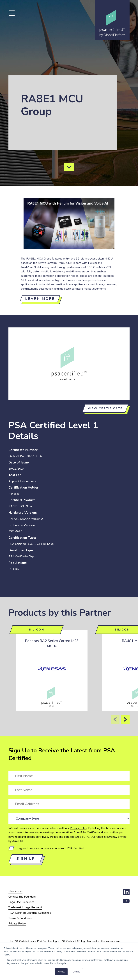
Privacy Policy (78, 828)
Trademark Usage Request (25, 907)
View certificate (105, 408)
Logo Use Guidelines (21, 902)
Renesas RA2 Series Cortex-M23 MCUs (52, 644)
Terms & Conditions (20, 918)
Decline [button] (76, 972)
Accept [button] (61, 972)
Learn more (40, 299)
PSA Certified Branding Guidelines (30, 913)
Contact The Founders (22, 897)
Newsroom (15, 891)
